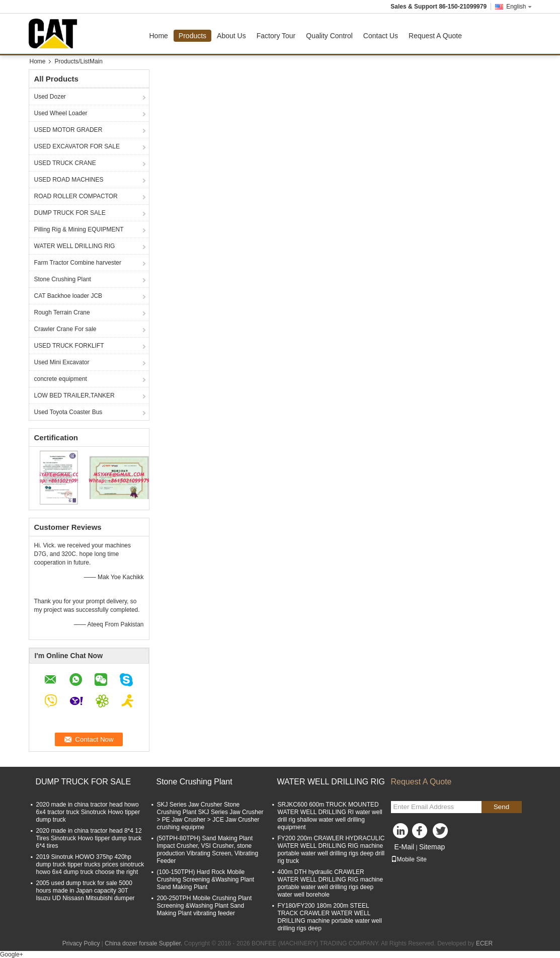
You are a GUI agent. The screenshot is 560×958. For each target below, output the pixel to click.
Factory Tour (276, 36)
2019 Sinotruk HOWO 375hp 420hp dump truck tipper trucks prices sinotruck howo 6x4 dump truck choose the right (90, 864)
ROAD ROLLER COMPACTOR (76, 196)
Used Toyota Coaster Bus (68, 412)
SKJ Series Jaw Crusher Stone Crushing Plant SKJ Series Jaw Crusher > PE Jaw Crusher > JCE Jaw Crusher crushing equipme (210, 816)
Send (501, 807)
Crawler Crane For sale (65, 329)
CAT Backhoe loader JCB (68, 296)
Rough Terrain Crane (62, 312)
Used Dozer (50, 97)
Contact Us (381, 36)
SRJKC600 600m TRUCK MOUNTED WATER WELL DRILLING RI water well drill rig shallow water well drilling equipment (330, 816)
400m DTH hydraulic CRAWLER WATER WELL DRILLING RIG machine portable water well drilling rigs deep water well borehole (331, 883)
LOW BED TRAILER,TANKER (74, 395)
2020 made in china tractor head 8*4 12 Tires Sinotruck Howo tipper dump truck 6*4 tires (89, 838)
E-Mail (405, 847)
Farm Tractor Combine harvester (78, 263)
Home (159, 36)
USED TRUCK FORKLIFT (69, 346)
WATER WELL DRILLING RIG (75, 246)
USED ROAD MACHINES (69, 180)
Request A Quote (435, 36)
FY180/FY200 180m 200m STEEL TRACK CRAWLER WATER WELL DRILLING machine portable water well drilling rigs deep (330, 917)
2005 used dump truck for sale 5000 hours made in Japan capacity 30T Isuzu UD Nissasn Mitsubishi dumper (86, 891)
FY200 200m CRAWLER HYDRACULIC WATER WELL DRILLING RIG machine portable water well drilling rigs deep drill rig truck (331, 850)
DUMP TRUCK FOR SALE (70, 213)
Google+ (12, 954)
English (519, 7)
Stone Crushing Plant (63, 279)
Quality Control (329, 36)
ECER (484, 943)
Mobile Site (409, 859)
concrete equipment (61, 379)
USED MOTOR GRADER (68, 130)
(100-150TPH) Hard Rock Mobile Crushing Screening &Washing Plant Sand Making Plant (206, 880)
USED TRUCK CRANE (65, 163)
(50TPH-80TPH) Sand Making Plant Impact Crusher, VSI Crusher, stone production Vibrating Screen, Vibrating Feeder (208, 850)
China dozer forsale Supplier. (144, 943)
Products (192, 36)
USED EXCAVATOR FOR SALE (77, 146)
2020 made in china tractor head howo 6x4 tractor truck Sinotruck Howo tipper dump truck (88, 812)
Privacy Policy (81, 943)
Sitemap (432, 847)
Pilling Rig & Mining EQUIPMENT (79, 229)
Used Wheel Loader (61, 113)
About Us (231, 36)
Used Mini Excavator (62, 362)
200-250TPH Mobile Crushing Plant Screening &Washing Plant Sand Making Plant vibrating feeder (205, 906)
